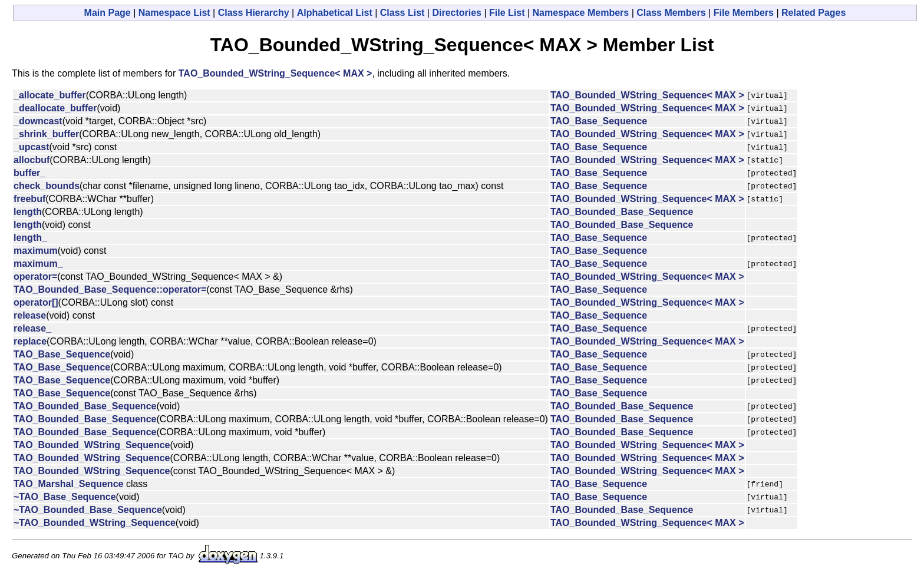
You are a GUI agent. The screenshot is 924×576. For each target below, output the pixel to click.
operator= (35, 277)
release (30, 315)
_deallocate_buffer (55, 108)
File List (507, 13)
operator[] (36, 302)
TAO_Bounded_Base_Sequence (622, 212)
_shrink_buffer (46, 134)
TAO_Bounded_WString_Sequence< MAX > (275, 73)
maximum (36, 251)
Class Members (671, 13)
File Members (744, 13)
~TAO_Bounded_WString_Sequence (95, 523)
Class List (402, 13)
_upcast (31, 147)
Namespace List (174, 13)
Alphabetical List (335, 13)
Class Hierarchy (254, 13)
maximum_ (38, 264)
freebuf (29, 199)
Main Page (108, 13)
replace (30, 341)
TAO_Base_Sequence (599, 121)
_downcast (38, 121)
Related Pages (814, 13)
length (28, 212)
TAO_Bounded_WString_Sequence (92, 445)
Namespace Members (581, 13)
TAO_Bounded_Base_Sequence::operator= (110, 289)
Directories (457, 13)
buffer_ (29, 173)
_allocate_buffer (50, 95)
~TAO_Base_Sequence (65, 497)
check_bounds (47, 186)
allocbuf (32, 160)
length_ (30, 238)
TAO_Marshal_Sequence (68, 484)
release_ (32, 328)
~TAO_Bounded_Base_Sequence (88, 510)
